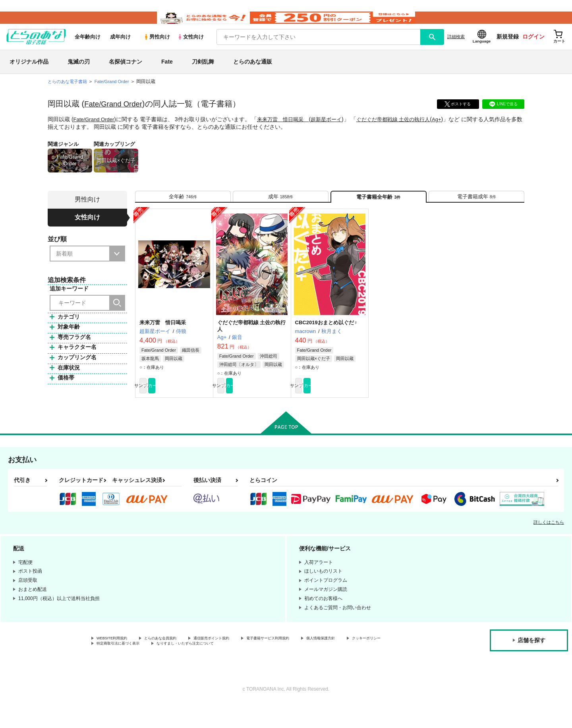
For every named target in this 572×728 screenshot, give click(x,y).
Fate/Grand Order (116, 115)
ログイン (533, 48)
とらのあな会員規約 (176, 660)
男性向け (157, 48)
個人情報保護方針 (372, 660)
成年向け (120, 48)
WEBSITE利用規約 (117, 660)
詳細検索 (456, 48)
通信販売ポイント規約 (238, 660)
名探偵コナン (126, 73)
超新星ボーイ (334, 131)
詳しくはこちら (549, 544)
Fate (167, 73)
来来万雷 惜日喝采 (288, 131)
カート (192, 406)
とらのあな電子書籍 (69, 93)
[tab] (183, 211)
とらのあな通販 (253, 73)
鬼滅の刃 (79, 73)
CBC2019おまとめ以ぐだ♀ (327, 341)
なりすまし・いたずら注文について (264, 667)
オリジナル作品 (29, 73)
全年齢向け (88, 48)
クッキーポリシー (116, 667)
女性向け (190, 48)
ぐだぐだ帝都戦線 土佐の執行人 (405, 131)
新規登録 (508, 48)
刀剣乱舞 (203, 73)
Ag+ (452, 131)
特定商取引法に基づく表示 (180, 667)
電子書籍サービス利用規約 (307, 660)
